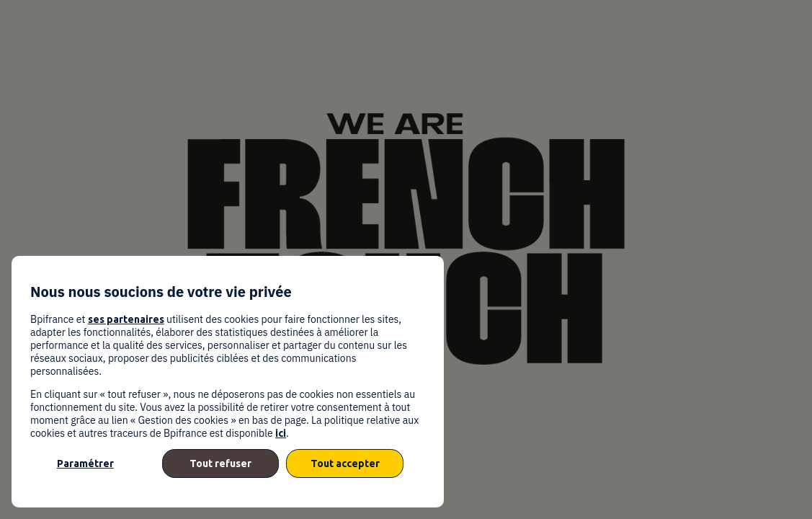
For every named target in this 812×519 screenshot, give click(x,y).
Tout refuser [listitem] (220, 463)
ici (281, 433)
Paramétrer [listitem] (85, 463)
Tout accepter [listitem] (345, 463)
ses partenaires (126, 319)
